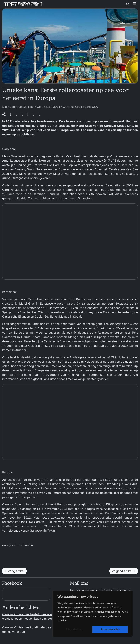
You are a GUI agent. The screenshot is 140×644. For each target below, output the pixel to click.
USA (95, 107)
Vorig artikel (14, 571)
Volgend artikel (124, 571)
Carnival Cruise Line (77, 107)
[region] (93, 614)
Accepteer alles (110, 629)
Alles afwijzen (74, 629)
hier (110, 375)
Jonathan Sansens (22, 107)
